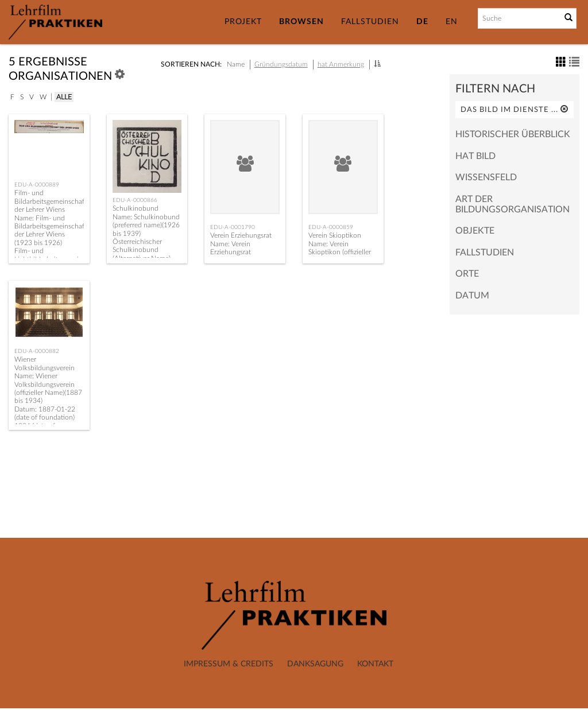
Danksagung (315, 664)
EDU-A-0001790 (233, 227)
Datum (472, 296)
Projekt (243, 22)
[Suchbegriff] (519, 18)
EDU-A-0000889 (37, 185)
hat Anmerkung (341, 64)
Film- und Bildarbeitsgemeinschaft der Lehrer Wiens (51, 201)
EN (452, 22)
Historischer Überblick (513, 134)
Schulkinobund (136, 208)
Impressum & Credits (229, 664)
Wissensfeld (486, 177)
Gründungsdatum (281, 64)
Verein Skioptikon (335, 235)
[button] (377, 64)
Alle (64, 97)
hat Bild (475, 156)
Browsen (301, 22)
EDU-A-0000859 (331, 227)
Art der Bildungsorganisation (512, 204)
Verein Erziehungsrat (241, 235)
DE (422, 22)
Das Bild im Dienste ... (514, 109)
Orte (467, 274)
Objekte (475, 231)
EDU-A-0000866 (135, 200)
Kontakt (375, 664)
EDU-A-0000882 (37, 351)
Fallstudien (370, 22)
